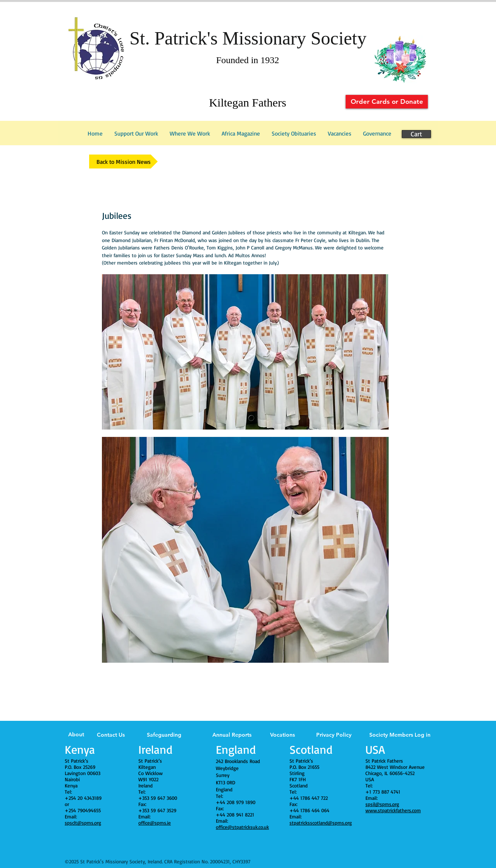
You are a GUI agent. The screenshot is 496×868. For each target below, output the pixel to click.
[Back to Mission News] (123, 162)
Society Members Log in (400, 735)
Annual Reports (232, 735)
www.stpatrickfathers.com (393, 810)
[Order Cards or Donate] (387, 102)
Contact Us (111, 735)
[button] (377, 134)
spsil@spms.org (382, 804)
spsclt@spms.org (83, 823)
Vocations (282, 735)
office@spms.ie (155, 823)
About (76, 734)
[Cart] (416, 134)
